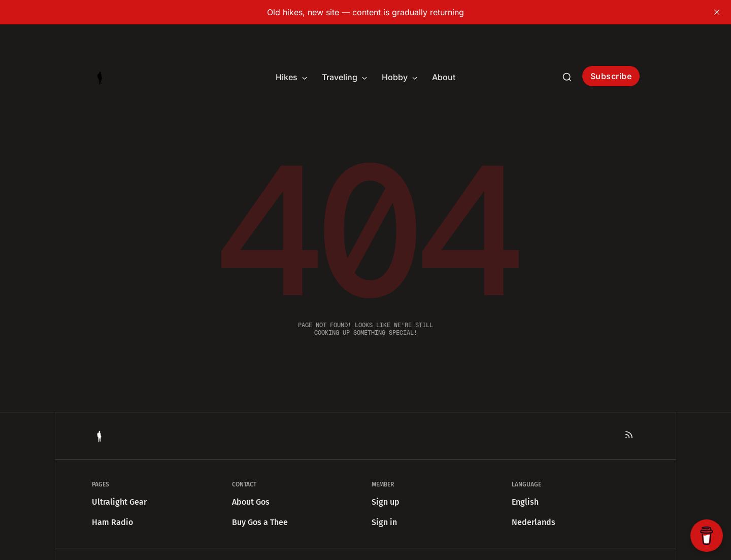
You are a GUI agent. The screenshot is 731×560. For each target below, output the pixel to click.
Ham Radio (112, 522)
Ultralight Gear (119, 502)
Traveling (345, 77)
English (525, 502)
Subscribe (611, 76)
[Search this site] (567, 77)
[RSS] (629, 435)
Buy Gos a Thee (260, 522)
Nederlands (534, 522)
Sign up (386, 502)
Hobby (400, 77)
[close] (717, 12)
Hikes (292, 77)
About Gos (251, 502)
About (444, 77)
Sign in (384, 522)
